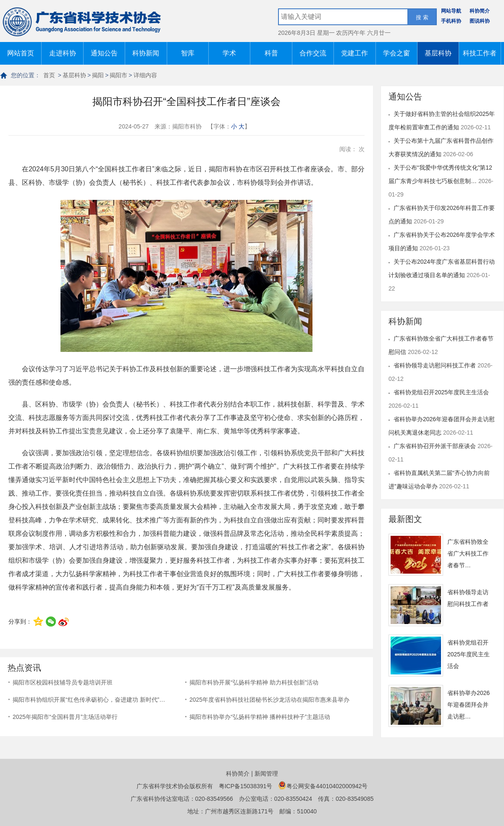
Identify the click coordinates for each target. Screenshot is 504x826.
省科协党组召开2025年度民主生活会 (441, 392)
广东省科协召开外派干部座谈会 (436, 446)
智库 (188, 53)
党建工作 (354, 53)
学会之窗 (396, 53)
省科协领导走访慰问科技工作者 (436, 365)
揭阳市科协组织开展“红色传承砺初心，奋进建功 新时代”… (89, 700)
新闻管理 (266, 774)
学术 (229, 53)
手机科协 (451, 21)
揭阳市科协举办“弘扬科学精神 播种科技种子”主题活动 (260, 717)
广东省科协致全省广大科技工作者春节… (468, 553)
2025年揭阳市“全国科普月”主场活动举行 (65, 717)
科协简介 (480, 11)
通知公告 (104, 53)
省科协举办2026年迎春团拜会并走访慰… (469, 705)
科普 (271, 53)
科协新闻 (146, 53)
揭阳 (98, 75)
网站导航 (451, 11)
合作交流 (313, 53)
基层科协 (438, 53)
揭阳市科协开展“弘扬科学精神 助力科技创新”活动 (254, 682)
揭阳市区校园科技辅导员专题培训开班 (63, 682)
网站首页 (21, 53)
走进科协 (63, 53)
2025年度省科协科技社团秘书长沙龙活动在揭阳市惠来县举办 (269, 700)
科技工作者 (480, 53)
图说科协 (480, 21)
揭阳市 (118, 75)
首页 (49, 75)
